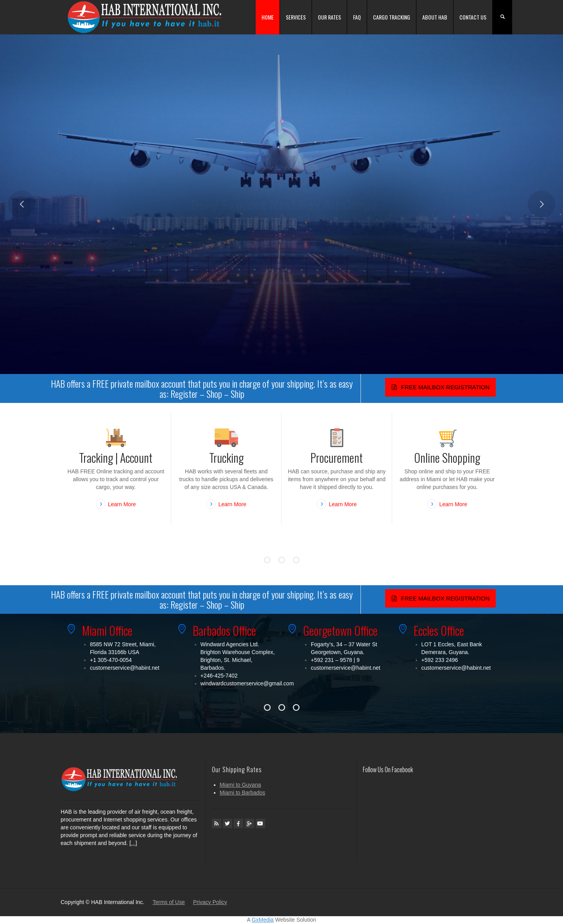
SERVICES (296, 17)
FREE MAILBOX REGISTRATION (440, 387)
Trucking (226, 458)
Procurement (337, 458)
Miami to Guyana (240, 785)
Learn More (122, 504)
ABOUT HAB (435, 17)
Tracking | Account (116, 458)
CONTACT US (473, 17)
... (133, 843)
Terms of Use (169, 902)
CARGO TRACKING (392, 17)
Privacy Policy (210, 902)
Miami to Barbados (243, 793)
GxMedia (263, 920)
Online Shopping (447, 458)
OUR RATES (329, 17)
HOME (268, 17)
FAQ (357, 17)
